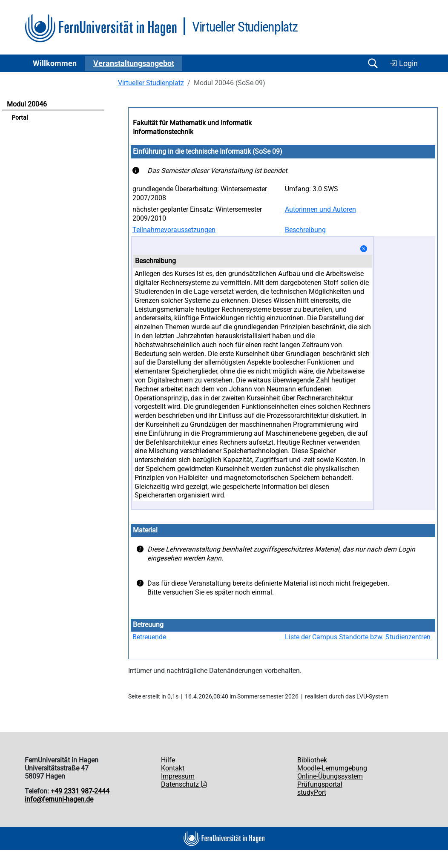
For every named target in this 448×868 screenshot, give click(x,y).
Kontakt (173, 768)
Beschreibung (305, 230)
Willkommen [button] (55, 63)
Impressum (178, 776)
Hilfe (168, 760)
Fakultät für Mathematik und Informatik (192, 123)
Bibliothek (312, 760)
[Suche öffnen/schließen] (373, 63)
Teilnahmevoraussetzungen (174, 230)
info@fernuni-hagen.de (59, 799)
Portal (20, 118)
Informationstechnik (163, 132)
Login (404, 63)
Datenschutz (184, 784)
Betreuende (149, 637)
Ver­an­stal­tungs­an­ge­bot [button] (134, 63)
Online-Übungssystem (330, 776)
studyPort (312, 792)
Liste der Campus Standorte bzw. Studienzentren (358, 637)
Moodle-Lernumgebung (332, 768)
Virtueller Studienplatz (151, 83)
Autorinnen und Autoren (320, 209)
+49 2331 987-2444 (80, 791)
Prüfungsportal (320, 784)
